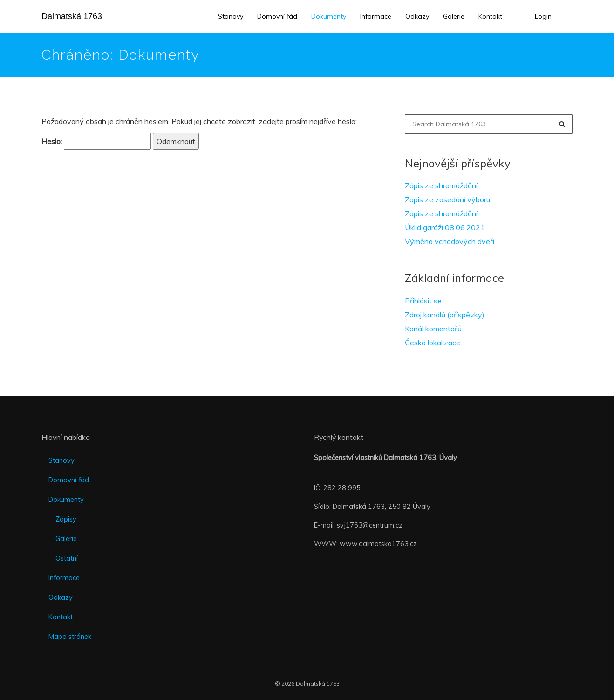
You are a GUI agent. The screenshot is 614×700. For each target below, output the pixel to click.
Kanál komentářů (433, 329)
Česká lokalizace (433, 343)
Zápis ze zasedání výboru (447, 199)
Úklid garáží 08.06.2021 (445, 227)
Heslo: (96, 141)
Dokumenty (329, 16)
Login (543, 16)
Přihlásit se (423, 301)
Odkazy (417, 16)
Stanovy (231, 16)
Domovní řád (277, 16)
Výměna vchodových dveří (450, 241)
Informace (376, 16)
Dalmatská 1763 (72, 16)
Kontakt (490, 16)
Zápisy (66, 519)
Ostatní (67, 558)
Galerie (454, 16)
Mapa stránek (70, 637)
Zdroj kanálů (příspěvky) (445, 315)
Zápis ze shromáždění (441, 185)
